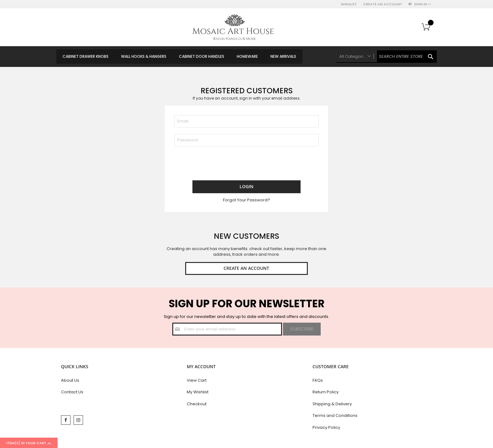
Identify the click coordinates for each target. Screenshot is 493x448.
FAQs (318, 381)
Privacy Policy (326, 428)
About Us (70, 381)
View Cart (197, 381)
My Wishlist (198, 393)
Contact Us (72, 393)
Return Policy (326, 393)
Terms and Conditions (335, 417)
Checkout (197, 405)
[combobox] (386, 57)
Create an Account (383, 4)
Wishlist (349, 4)
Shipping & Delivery (332, 405)
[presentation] (222, 165)
